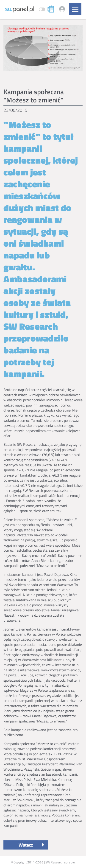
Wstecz (26, 845)
